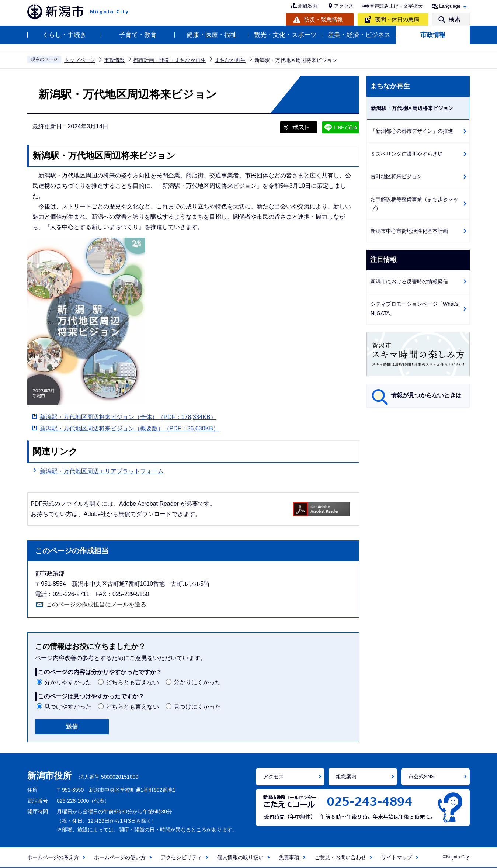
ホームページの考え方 (53, 857)
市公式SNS (422, 777)
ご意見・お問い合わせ (340, 857)
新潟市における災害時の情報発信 (409, 281)
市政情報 (433, 35)
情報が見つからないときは (426, 395)
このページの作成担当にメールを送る (96, 604)
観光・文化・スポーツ (285, 35)
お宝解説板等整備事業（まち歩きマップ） (414, 204)
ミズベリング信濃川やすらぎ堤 (407, 154)
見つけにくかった (197, 707)
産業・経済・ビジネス (359, 35)
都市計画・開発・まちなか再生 (170, 60)
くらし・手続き (64, 35)
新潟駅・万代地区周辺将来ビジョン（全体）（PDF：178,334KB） (128, 417)
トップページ (80, 60)
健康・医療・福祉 (212, 35)
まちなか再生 (230, 60)
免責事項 (289, 857)
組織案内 (308, 6)
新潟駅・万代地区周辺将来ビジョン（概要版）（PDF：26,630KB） (129, 428)
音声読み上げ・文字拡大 (396, 6)
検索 (455, 19)
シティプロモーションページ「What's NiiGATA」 (414, 309)
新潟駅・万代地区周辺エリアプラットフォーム (102, 471)
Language (450, 6)
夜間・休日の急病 (397, 19)
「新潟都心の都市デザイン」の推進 (412, 131)
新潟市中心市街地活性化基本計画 (409, 231)
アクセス (344, 6)
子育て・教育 (138, 35)
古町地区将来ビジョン (396, 176)
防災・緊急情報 (324, 19)
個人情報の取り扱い (240, 857)
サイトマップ (397, 857)
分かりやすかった (68, 682)
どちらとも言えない (132, 682)
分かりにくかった (197, 682)
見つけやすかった (68, 707)
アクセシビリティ (181, 857)
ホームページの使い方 (120, 857)
